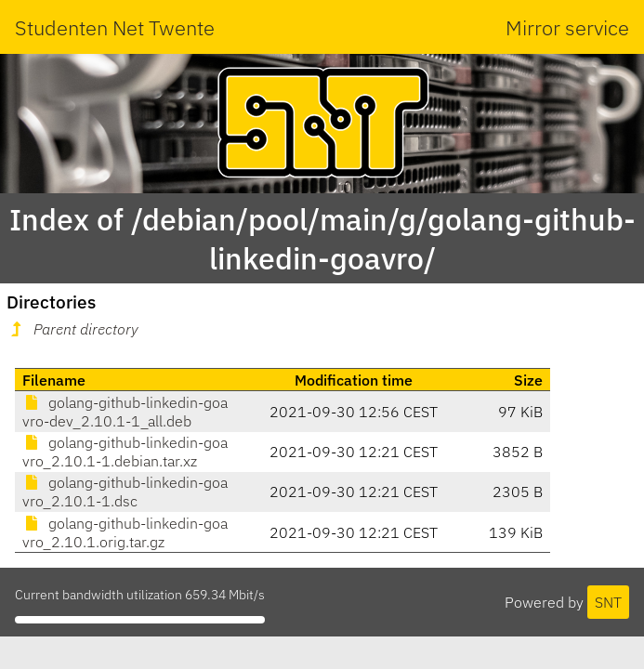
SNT (608, 602)
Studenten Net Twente (115, 27)
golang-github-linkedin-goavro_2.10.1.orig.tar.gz (125, 532)
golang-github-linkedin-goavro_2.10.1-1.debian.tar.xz (125, 452)
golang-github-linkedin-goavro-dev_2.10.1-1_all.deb (125, 412)
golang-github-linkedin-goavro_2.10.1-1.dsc (125, 492)
